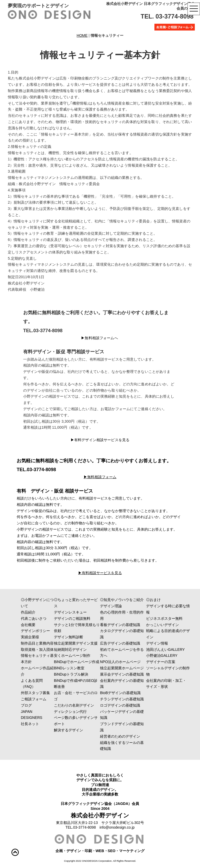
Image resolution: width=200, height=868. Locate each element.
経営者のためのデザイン (120, 736)
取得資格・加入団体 (43, 650)
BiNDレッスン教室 (69, 668)
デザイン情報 (157, 643)
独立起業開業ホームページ (122, 668)
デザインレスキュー (78, 612)
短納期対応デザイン (70, 650)
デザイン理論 (111, 606)
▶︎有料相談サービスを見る (100, 573)
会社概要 (45, 625)
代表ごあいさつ (45, 618)
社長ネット (45, 724)
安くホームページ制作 (72, 655)
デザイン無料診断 (68, 637)
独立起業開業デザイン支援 (76, 643)
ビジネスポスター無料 (164, 618)
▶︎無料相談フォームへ (99, 338)
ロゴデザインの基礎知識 (120, 705)
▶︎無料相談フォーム (100, 477)
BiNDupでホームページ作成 (77, 662)
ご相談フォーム (46, 699)
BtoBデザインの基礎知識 (120, 693)
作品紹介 (39, 612)
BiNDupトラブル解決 (71, 674)
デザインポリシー (45, 631)
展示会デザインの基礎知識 (122, 674)
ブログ (26, 705)
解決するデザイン (78, 730)
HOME (82, 35)
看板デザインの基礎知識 (120, 625)
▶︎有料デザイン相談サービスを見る (100, 440)
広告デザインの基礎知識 (120, 643)
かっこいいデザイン (170, 625)
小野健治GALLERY (162, 655)
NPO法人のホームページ (120, 662)
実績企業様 (45, 637)
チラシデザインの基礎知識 (122, 699)
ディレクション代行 (78, 712)
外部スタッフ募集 (35, 693)
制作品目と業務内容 (45, 643)
